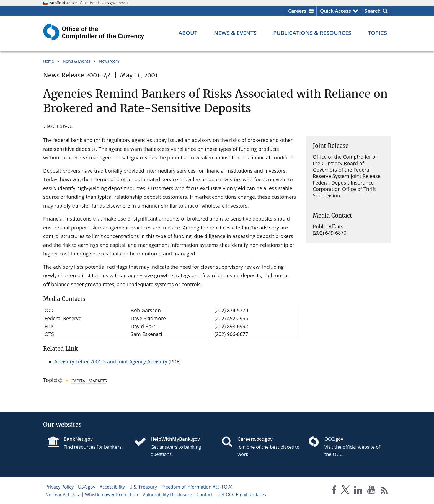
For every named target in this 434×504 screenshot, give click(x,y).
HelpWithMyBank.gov (175, 439)
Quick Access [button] (335, 11)
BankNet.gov (78, 439)
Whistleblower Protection (112, 495)
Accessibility (112, 487)
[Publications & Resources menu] (312, 33)
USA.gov (87, 487)
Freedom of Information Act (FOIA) (197, 487)
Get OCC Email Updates (242, 495)
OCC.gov (334, 439)
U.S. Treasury (143, 487)
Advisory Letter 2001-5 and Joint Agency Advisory (111, 361)
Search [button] (373, 11)
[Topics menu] (377, 33)
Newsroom (109, 61)
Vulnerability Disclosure (167, 495)
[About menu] (188, 33)
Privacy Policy (60, 487)
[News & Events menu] (235, 33)
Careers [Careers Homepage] (297, 11)
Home (49, 61)
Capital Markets (89, 381)
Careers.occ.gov (255, 439)
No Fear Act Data (63, 495)
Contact (205, 495)
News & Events (77, 61)
